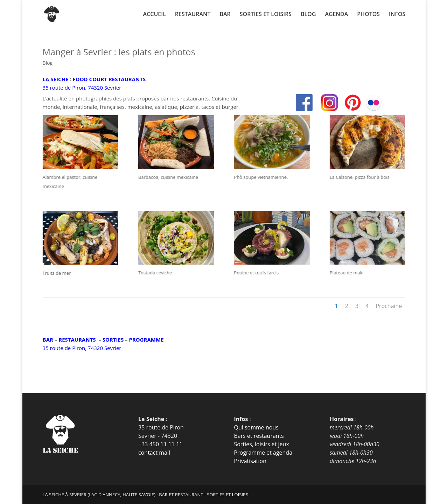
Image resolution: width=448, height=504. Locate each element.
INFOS (397, 15)
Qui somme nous (256, 427)
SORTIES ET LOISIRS (266, 15)
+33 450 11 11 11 (160, 444)
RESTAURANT (193, 15)
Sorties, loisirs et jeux (261, 444)
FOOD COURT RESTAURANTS (109, 79)
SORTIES (113, 339)
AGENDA (336, 15)
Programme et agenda (263, 453)
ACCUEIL (155, 15)
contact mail (154, 453)
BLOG (308, 15)
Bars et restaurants (259, 436)
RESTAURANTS (77, 339)
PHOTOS (368, 15)
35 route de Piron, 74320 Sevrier (82, 87)
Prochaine (389, 306)
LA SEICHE (56, 79)
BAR (225, 15)
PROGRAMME (146, 339)
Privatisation (250, 461)
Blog (48, 63)
